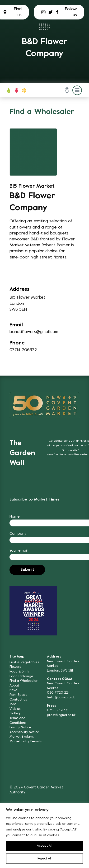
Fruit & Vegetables (24, 662)
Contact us (18, 700)
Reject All (44, 859)
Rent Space (19, 695)
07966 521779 (58, 710)
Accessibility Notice (24, 732)
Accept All (44, 846)
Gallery (15, 713)
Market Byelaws (22, 737)
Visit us (15, 709)
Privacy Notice (20, 727)
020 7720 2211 (58, 693)
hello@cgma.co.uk (61, 698)
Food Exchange (21, 676)
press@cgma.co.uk (61, 715)
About (14, 686)
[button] (67, 90)
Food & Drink (19, 672)
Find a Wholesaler (23, 681)
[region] (44, 836)
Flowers (15, 667)
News (13, 690)
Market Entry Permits (26, 742)
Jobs (13, 704)
